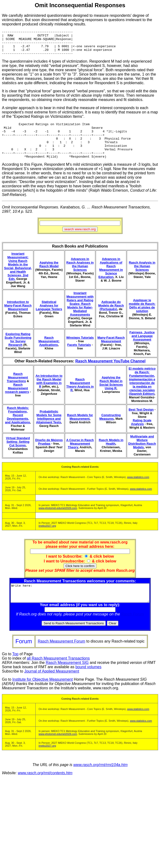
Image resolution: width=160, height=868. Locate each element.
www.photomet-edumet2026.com (58, 520)
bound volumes (88, 683)
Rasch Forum (133, 630)
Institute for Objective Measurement (43, 695)
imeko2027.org (47, 538)
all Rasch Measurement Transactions (58, 674)
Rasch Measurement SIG (67, 678)
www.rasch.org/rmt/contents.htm (45, 789)
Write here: (81, 607)
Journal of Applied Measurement (52, 687)
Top (15, 670)
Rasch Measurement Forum (61, 657)
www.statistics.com (138, 489)
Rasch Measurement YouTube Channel (110, 373)
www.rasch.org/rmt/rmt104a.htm (101, 781)
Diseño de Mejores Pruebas (49, 454)
